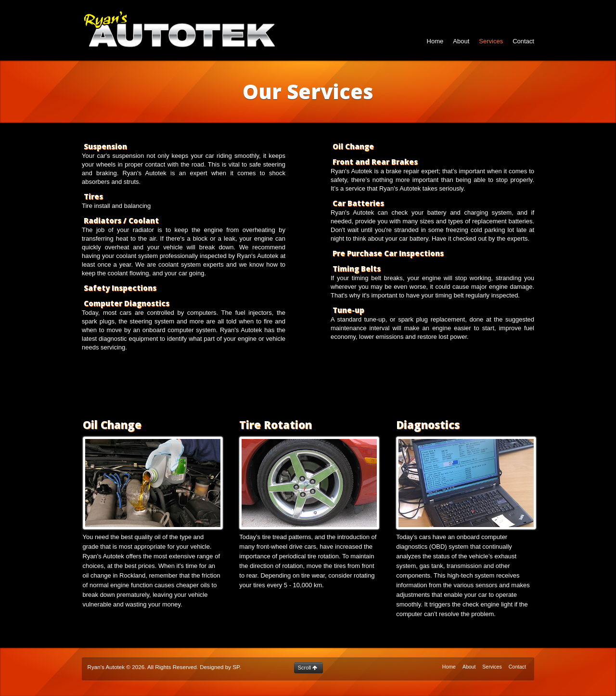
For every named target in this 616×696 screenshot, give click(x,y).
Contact (523, 41)
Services (491, 41)
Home (435, 41)
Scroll (308, 668)
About (461, 41)
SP (236, 667)
